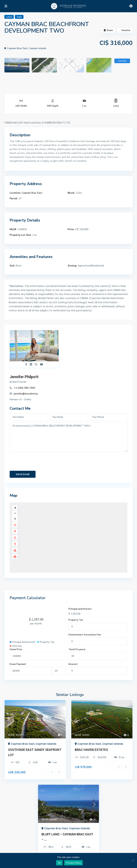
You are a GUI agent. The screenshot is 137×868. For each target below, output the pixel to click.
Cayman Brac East (32, 193)
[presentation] (36, 460)
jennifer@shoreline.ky (26, 394)
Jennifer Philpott (24, 377)
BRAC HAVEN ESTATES (91, 750)
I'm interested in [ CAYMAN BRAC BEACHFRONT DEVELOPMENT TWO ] (68, 437)
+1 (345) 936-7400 (24, 388)
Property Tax (76, 620)
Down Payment (18, 664)
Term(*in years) (77, 649)
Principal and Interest (80, 609)
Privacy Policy (73, 863)
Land (116, 106)
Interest (73, 664)
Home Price (16, 649)
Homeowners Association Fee (85, 635)
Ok (59, 863)
